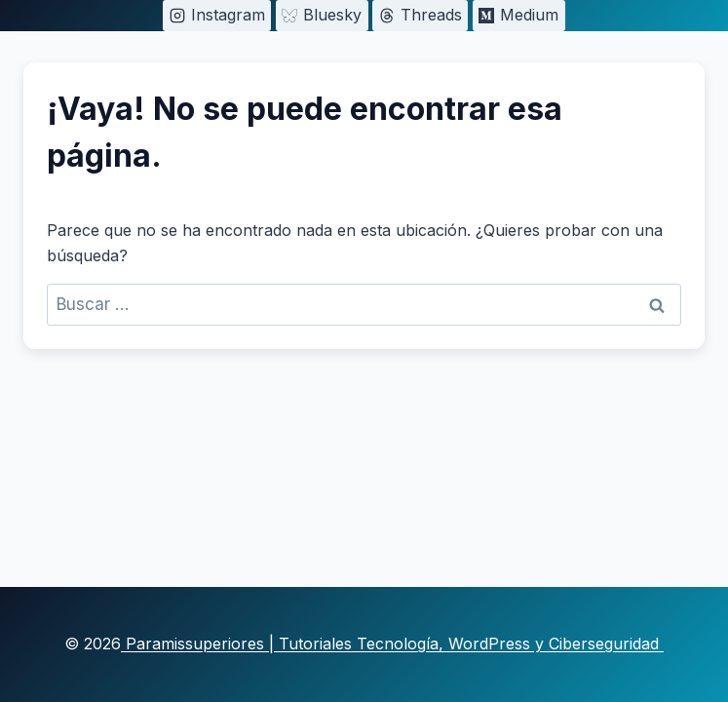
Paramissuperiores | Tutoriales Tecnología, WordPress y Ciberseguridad (392, 643)
